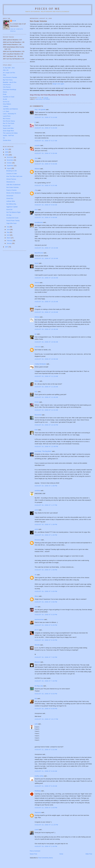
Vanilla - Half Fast (8, 135)
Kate (36, 430)
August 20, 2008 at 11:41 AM (46, 410)
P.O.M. (37, 402)
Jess (36, 158)
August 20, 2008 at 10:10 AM (46, 248)
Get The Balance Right (13, 212)
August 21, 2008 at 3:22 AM (46, 750)
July (8, 227)
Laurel (37, 830)
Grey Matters (7, 104)
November (10, 160)
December (10, 157)
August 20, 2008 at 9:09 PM (46, 709)
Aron (36, 210)
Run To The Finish (8, 123)
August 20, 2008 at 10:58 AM (46, 359)
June (8, 229)
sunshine (37, 491)
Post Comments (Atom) (46, 858)
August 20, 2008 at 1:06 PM (46, 486)
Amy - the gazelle (40, 110)
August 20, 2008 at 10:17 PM (46, 719)
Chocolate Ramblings (10, 90)
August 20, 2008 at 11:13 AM (46, 376)
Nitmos (37, 381)
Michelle (37, 645)
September (10, 166)
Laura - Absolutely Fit (9, 114)
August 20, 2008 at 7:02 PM (46, 657)
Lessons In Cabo (12, 174)
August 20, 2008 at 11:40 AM (46, 397)
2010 (7, 149)
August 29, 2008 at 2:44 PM (46, 846)
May (8, 232)
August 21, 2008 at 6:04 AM (46, 771)
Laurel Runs (7, 116)
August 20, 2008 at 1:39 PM (46, 524)
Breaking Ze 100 (11, 171)
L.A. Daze (6, 111)
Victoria (37, 283)
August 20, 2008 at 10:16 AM (46, 258)
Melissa (37, 317)
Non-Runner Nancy (9, 121)
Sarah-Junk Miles (8, 128)
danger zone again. (58, 84)
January (9, 243)
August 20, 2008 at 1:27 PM (46, 505)
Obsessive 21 (11, 182)
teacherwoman (39, 619)
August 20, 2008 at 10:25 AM (46, 302)
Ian (36, 334)
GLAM (5, 99)
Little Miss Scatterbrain (13, 185)
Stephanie (38, 812)
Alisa (4, 75)
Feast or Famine (11, 190)
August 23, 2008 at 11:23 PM (46, 825)
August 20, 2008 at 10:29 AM (46, 312)
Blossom (37, 662)
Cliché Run (10, 198)
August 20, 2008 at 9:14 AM (46, 117)
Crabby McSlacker (40, 364)
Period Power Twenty (13, 221)
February (10, 241)
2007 (7, 247)
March (9, 238)
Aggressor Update (12, 207)
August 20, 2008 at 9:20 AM (46, 128)
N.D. (36, 392)
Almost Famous (11, 179)
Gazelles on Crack (9, 97)
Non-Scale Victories (13, 187)
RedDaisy (38, 791)
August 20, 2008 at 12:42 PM (46, 425)
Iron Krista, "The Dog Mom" (43, 451)
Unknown (38, 347)
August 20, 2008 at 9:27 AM (46, 141)
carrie (36, 510)
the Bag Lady (39, 686)
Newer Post (33, 854)
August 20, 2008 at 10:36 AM (46, 329)
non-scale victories (43, 99)
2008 (7, 155)
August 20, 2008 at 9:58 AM (46, 217)
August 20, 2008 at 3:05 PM (46, 591)
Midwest (37, 169)
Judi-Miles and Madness (10, 109)
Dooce (5, 92)
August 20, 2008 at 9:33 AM (46, 164)
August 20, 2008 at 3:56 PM (46, 602)
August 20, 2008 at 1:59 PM (46, 570)
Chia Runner (7, 85)
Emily (5, 94)
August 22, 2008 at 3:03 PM (46, 808)
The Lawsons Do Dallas (10, 133)
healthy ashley (39, 776)
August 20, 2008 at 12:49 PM (46, 446)
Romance (38, 540)
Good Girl (9, 210)
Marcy (36, 596)
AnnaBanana (39, 222)
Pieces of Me (47, 9)
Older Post (89, 854)
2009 (7, 152)
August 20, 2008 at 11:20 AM (46, 387)
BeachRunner (39, 253)
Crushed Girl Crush (12, 218)
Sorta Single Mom (8, 131)
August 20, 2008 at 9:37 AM (46, 185)
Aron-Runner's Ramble (10, 77)
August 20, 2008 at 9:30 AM (46, 153)
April (8, 235)
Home (61, 854)
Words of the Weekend (13, 193)
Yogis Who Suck (11, 223)
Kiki (36, 698)
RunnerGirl (38, 415)
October (9, 163)
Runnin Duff (7, 126)
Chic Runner (7, 87)
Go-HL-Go (6, 102)
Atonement (10, 196)
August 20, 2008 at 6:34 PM (46, 640)
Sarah (36, 263)
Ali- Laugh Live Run (9, 73)
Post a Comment (35, 851)
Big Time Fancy (8, 80)
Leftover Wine (11, 201)
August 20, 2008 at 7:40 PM (46, 681)
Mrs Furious (7, 119)
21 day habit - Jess (9, 68)
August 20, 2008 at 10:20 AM (46, 278)
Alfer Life (6, 70)
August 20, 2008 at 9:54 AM (46, 205)
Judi (36, 607)
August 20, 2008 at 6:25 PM (46, 625)
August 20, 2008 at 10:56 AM (46, 342)
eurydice (37, 145)
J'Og (36, 190)
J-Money (6, 106)
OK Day (9, 215)
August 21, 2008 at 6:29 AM (46, 786)
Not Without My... (12, 204)
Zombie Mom (7, 140)
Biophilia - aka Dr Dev (10, 82)
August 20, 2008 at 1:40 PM (46, 535)
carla (36, 724)
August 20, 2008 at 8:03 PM (46, 694)
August (9, 168)
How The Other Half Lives (14, 176)
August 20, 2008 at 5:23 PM (46, 615)
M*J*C (37, 630)
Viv (36, 575)
